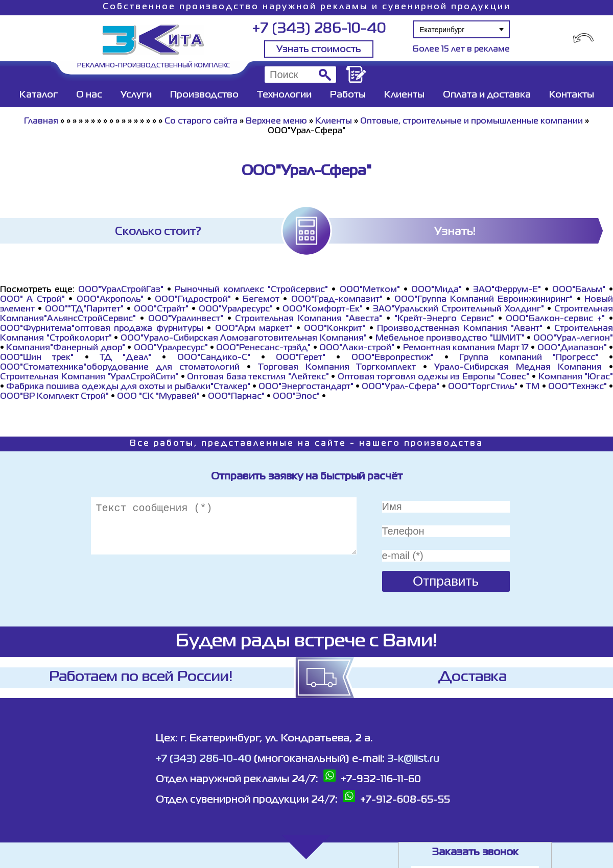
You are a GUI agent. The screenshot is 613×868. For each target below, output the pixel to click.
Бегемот (261, 300)
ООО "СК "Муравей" (158, 397)
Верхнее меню (276, 122)
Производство (204, 95)
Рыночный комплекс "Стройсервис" (251, 290)
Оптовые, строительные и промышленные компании (471, 122)
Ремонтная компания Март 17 (466, 348)
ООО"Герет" (301, 358)
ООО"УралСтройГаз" (121, 290)
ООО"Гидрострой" (193, 300)
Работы (348, 95)
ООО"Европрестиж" (393, 358)
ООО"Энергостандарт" (306, 387)
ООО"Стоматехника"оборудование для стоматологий (120, 368)
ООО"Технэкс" (577, 387)
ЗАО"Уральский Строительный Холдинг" (458, 309)
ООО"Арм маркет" (254, 329)
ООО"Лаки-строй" (357, 348)
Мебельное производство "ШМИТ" (450, 339)
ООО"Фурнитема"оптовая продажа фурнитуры (102, 329)
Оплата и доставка (487, 95)
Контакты (572, 95)
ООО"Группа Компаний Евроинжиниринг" (484, 300)
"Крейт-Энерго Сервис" (444, 319)
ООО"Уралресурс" (236, 309)
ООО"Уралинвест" (186, 319)
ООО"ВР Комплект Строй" (54, 397)
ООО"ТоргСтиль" (483, 387)
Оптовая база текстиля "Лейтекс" (258, 377)
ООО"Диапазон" (572, 348)
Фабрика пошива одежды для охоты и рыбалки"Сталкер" (128, 387)
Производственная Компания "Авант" (460, 329)
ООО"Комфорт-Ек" (323, 309)
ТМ (533, 387)
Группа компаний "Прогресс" (529, 358)
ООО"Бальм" (579, 290)
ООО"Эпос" (296, 397)
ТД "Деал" (125, 358)
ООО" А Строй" (32, 300)
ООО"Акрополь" (110, 300)
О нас (89, 95)
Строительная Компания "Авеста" (309, 319)
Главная (41, 122)
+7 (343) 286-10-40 (319, 29)
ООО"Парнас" (236, 397)
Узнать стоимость (319, 50)
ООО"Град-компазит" (337, 300)
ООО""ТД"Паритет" (84, 309)
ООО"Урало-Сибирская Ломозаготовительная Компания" (244, 339)
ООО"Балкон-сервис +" (555, 319)
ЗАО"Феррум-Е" (507, 290)
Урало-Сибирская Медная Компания (518, 368)
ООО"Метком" (370, 290)
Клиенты (404, 95)
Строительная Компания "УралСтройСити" (89, 377)
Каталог (39, 95)
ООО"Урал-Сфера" (400, 387)
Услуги (136, 95)
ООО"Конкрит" (335, 329)
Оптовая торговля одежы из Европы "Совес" (434, 377)
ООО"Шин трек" (37, 358)
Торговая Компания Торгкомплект (337, 368)
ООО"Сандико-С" (214, 358)
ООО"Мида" (437, 290)
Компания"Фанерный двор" (65, 348)
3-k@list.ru (413, 759)
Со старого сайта (201, 122)
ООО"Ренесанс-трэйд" (263, 348)
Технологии (284, 95)
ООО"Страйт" (161, 309)
